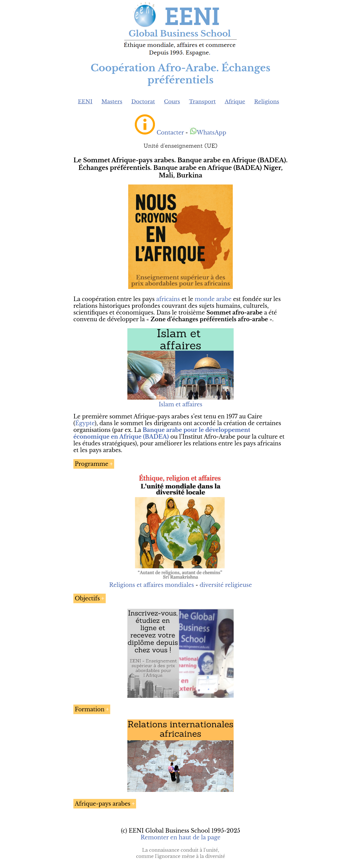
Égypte (85, 423)
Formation (90, 709)
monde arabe (213, 299)
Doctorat (143, 102)
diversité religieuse (226, 585)
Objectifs (87, 598)
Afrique (235, 102)
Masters (112, 102)
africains (168, 299)
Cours (172, 102)
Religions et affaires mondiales (152, 585)
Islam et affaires (180, 404)
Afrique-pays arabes (103, 804)
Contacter (170, 133)
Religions (267, 102)
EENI (85, 102)
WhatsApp (208, 133)
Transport (202, 102)
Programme (92, 464)
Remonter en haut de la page (180, 837)
